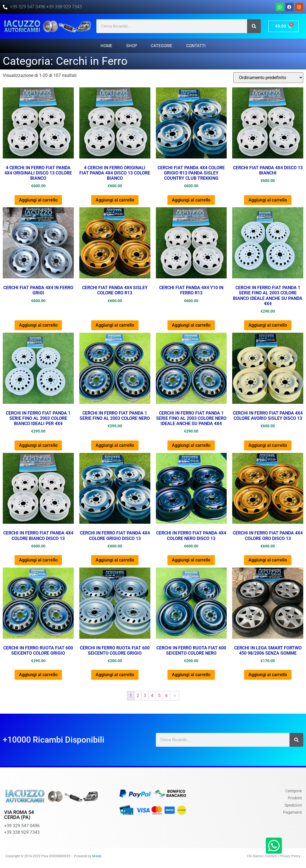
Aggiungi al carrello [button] (38, 200)
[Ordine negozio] (268, 78)
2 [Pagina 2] (138, 696)
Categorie (162, 46)
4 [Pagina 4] (152, 696)
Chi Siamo (255, 856)
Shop (132, 46)
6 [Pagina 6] (166, 696)
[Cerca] (254, 26)
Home (106, 46)
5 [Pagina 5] (159, 696)
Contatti (196, 46)
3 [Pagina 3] (145, 696)
